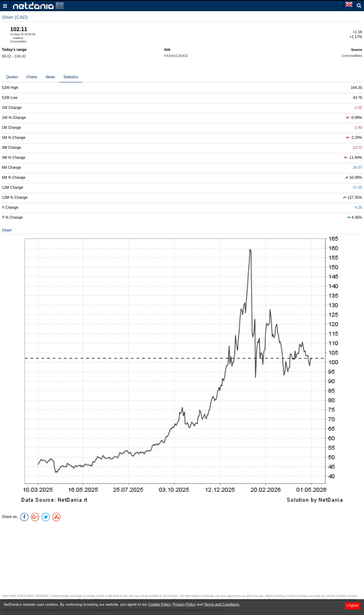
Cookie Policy (159, 604)
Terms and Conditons (221, 604)
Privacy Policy (184, 604)
